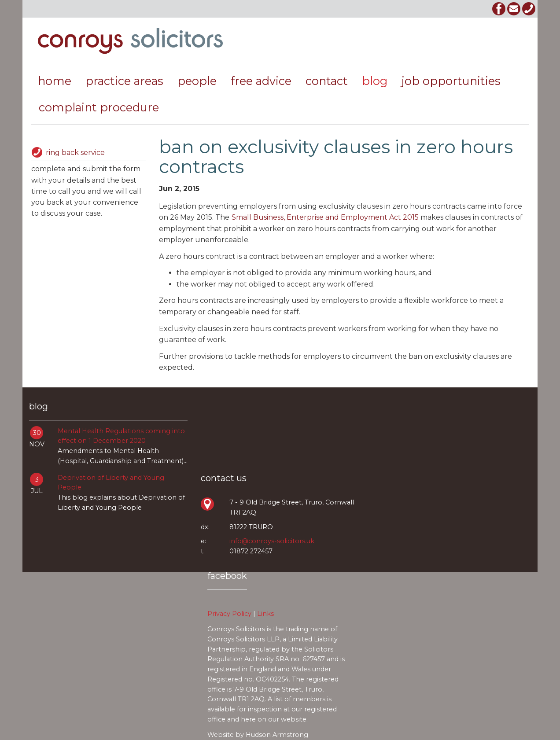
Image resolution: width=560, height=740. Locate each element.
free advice (261, 81)
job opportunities (451, 81)
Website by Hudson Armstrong (258, 735)
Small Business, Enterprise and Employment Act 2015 (325, 217)
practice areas (124, 81)
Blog (375, 81)
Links (265, 614)
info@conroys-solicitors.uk (272, 541)
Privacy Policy (229, 614)
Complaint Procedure (99, 107)
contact (327, 81)
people (197, 81)
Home (55, 81)
